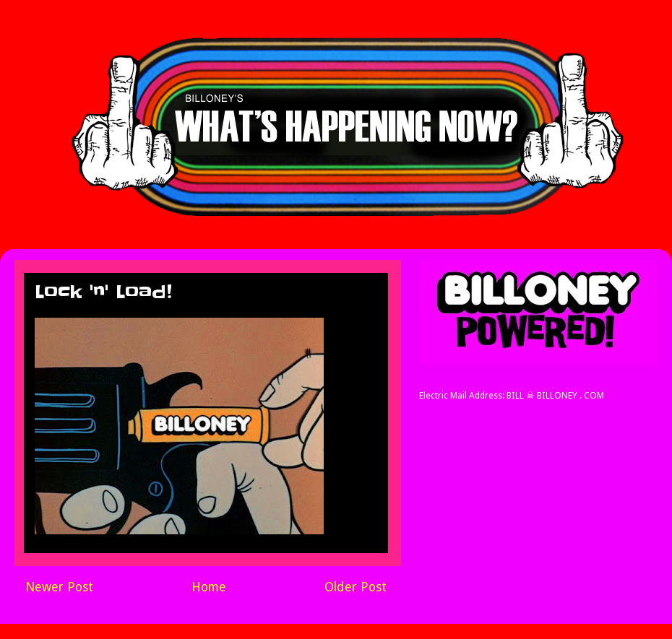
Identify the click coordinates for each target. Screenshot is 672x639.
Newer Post (59, 587)
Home (209, 587)
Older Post (356, 587)
